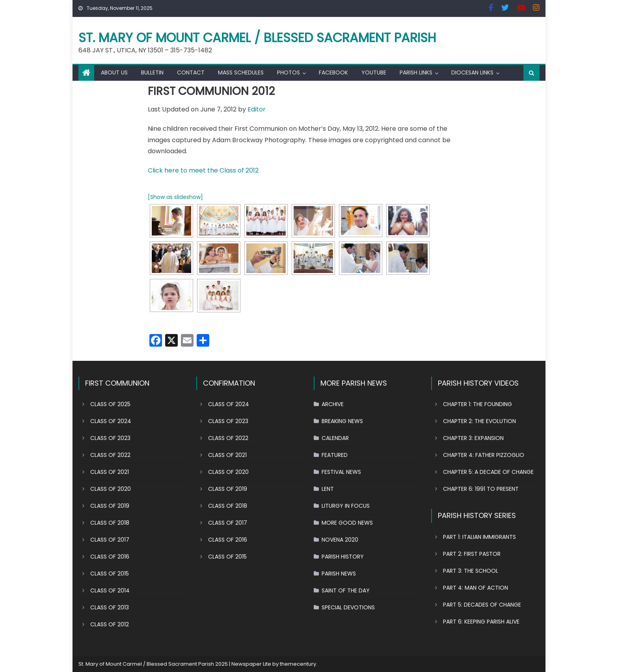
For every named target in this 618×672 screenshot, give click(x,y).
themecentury (298, 664)
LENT (328, 489)
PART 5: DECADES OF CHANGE (482, 605)
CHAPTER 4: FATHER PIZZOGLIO (484, 455)
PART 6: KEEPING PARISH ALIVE (481, 622)
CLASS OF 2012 (110, 624)
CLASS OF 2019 (110, 506)
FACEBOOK (333, 72)
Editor (257, 109)
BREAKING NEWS (342, 421)
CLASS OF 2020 (111, 489)
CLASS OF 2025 (110, 404)
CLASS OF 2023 (110, 438)
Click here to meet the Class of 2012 (203, 170)
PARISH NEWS (339, 574)
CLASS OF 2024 (111, 421)
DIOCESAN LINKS (472, 72)
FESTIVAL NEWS (341, 472)
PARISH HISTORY (343, 557)
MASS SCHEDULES (241, 72)
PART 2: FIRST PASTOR (472, 554)
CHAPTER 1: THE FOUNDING (477, 404)
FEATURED (335, 455)
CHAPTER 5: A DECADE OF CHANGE (488, 472)
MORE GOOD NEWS (347, 523)
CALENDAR (335, 438)
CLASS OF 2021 (110, 472)
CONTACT (191, 72)
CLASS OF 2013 (110, 607)
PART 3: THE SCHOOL (471, 571)
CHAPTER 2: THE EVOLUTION (479, 421)
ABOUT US (114, 72)
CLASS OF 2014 (110, 590)
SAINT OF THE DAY (346, 590)
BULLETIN (152, 72)
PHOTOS (289, 72)
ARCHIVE (333, 404)
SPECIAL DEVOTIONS (348, 607)
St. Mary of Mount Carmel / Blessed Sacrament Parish (257, 38)
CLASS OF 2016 (110, 557)
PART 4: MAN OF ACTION (476, 588)
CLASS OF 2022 (110, 455)
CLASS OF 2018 (110, 523)
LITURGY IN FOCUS (346, 506)
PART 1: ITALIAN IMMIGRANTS (479, 537)
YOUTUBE (374, 72)
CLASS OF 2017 (110, 540)
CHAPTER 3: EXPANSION (473, 438)
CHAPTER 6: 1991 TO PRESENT (481, 489)
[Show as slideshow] (175, 197)
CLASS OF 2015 (110, 574)
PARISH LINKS (416, 72)
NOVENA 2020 (340, 540)
